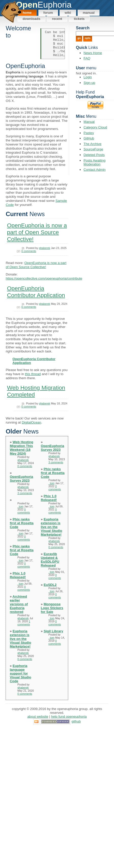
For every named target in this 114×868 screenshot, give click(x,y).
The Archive (92, 144)
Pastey (89, 133)
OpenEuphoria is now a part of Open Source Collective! (37, 238)
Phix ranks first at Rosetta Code (22, 528)
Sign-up (89, 83)
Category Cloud (95, 127)
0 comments (29, 256)
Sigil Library (53, 636)
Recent (57, 19)
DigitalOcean (31, 428)
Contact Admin (95, 170)
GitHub (89, 138)
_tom (20, 512)
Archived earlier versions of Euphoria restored (19, 609)
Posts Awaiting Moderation (94, 162)
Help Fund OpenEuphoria (69, 722)
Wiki (68, 13)
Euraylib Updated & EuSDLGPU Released (50, 565)
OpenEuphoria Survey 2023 (21, 484)
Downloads (32, 19)
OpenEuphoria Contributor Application (36, 297)
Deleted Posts (94, 155)
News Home (93, 53)
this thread (33, 379)
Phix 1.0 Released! (18, 581)
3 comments (25, 498)
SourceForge (93, 149)
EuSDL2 (50, 590)
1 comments (24, 628)
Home (27, 13)
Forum (48, 13)
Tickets (79, 19)
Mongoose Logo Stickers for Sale (52, 613)
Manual (89, 13)
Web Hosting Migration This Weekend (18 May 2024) (21, 453)
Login (88, 77)
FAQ (87, 58)
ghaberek (45, 253)
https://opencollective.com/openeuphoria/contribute (44, 284)
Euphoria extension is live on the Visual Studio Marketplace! (20, 644)
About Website (38, 722)
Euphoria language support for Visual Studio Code (20, 679)
